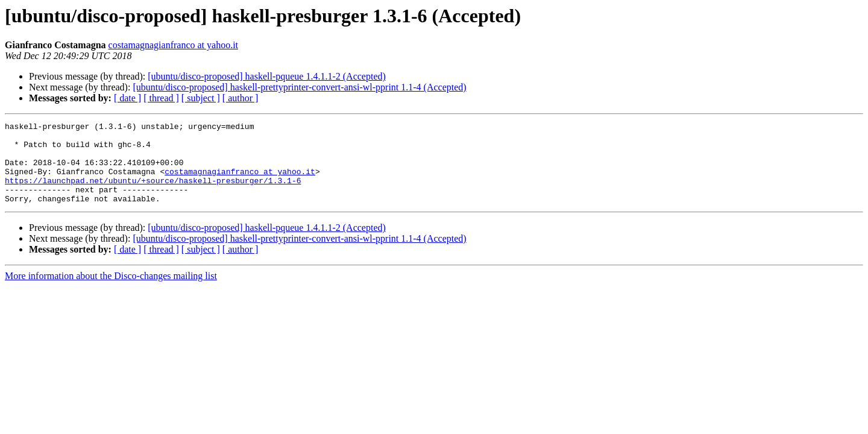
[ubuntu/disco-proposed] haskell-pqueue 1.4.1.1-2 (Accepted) (267, 76)
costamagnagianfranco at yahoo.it (173, 45)
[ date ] (127, 98)
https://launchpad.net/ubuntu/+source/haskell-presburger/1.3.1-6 (153, 193)
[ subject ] (201, 98)
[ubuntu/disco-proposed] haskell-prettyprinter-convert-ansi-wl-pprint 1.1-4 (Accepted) (299, 87)
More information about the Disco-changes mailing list (111, 292)
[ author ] (241, 98)
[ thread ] (161, 98)
